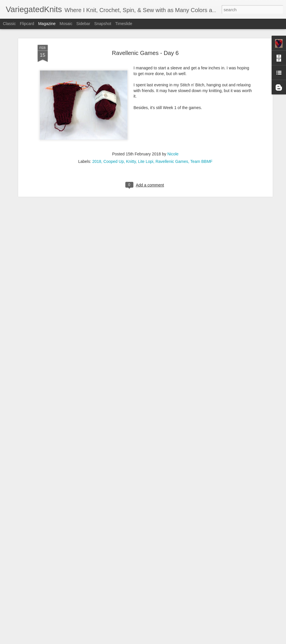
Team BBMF (201, 114)
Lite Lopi (146, 114)
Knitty (131, 114)
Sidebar (83, 24)
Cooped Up (114, 114)
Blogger (161, 641)
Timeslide (124, 24)
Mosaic (66, 24)
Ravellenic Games (172, 114)
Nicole (173, 106)
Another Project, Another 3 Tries (121, 572)
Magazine (47, 24)
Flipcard (27, 24)
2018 (97, 114)
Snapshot (103, 24)
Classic (9, 24)
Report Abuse (178, 641)
